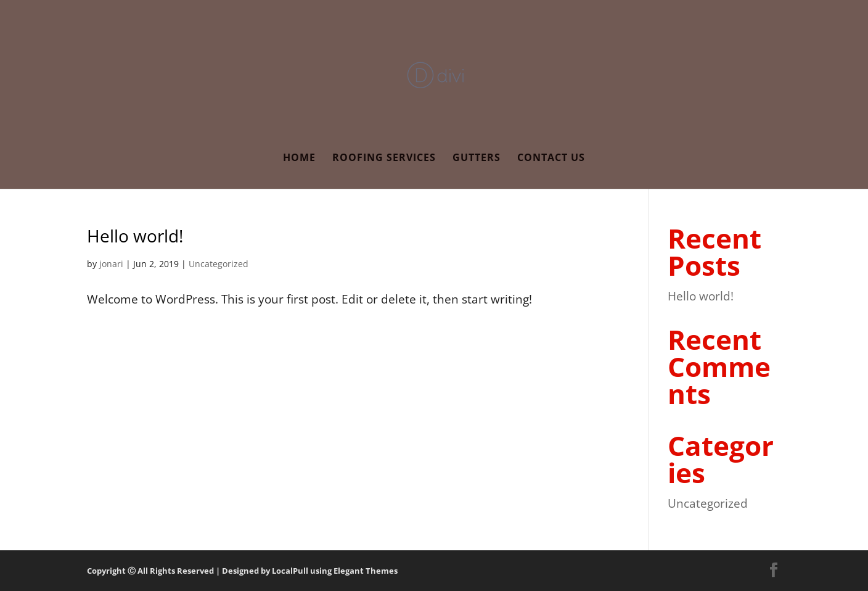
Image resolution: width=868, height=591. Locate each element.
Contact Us (551, 159)
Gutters (477, 159)
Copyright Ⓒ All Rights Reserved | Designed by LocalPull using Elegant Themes (242, 571)
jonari (111, 264)
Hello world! (135, 236)
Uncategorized (219, 264)
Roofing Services (384, 159)
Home (299, 159)
